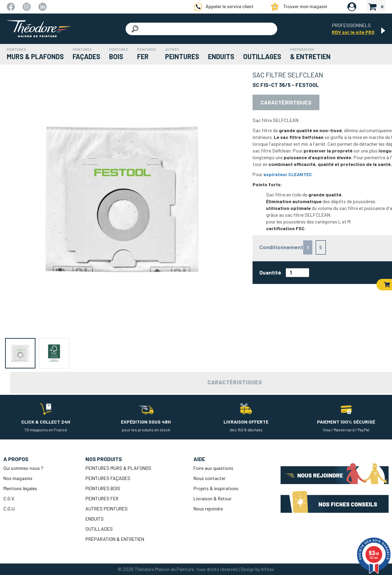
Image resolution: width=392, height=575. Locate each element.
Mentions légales (20, 488)
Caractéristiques (286, 102)
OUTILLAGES (99, 529)
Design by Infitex (257, 569)
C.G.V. (9, 498)
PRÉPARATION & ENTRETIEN (115, 539)
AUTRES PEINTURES (107, 509)
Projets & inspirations (216, 488)
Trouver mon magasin (299, 7)
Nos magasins (18, 478)
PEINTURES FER (102, 498)
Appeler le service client (224, 7)
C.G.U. (9, 509)
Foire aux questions (213, 468)
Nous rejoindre (208, 509)
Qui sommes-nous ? (23, 468)
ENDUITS (95, 519)
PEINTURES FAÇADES (108, 478)
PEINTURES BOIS (103, 488)
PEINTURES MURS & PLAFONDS (118, 468)
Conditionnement (281, 247)
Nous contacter (210, 478)
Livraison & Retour (213, 498)
